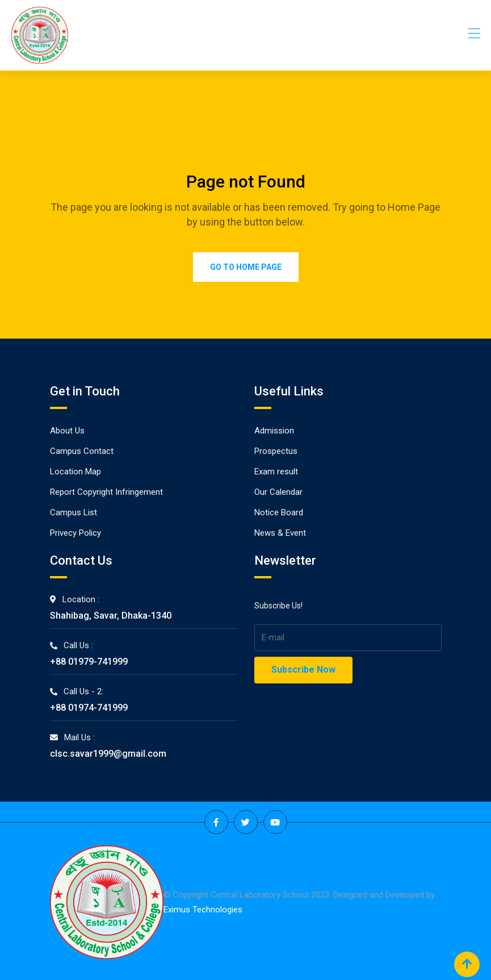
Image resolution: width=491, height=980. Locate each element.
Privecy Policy (75, 533)
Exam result (276, 472)
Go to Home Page (246, 267)
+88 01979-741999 (89, 662)
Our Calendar (278, 492)
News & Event (280, 533)
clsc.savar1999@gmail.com (108, 754)
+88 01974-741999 (89, 708)
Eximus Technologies (203, 910)
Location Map (75, 472)
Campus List (74, 512)
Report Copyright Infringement (106, 492)
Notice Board (279, 512)
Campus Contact (82, 451)
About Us (67, 431)
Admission (274, 431)
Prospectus (276, 451)
